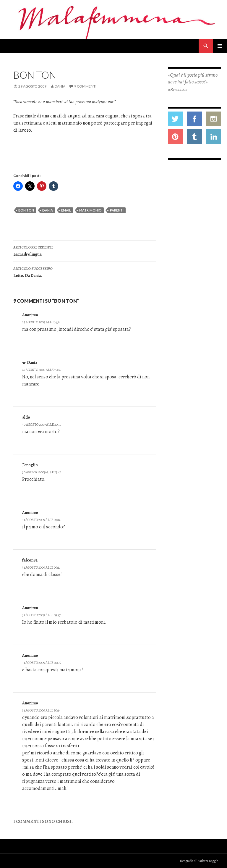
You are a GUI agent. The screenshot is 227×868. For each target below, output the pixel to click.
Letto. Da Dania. (85, 272)
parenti (117, 210)
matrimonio (90, 210)
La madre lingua (85, 250)
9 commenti (85, 86)
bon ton (26, 210)
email (66, 210)
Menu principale (220, 46)
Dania (60, 86)
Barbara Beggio (208, 861)
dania (48, 210)
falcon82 (30, 560)
